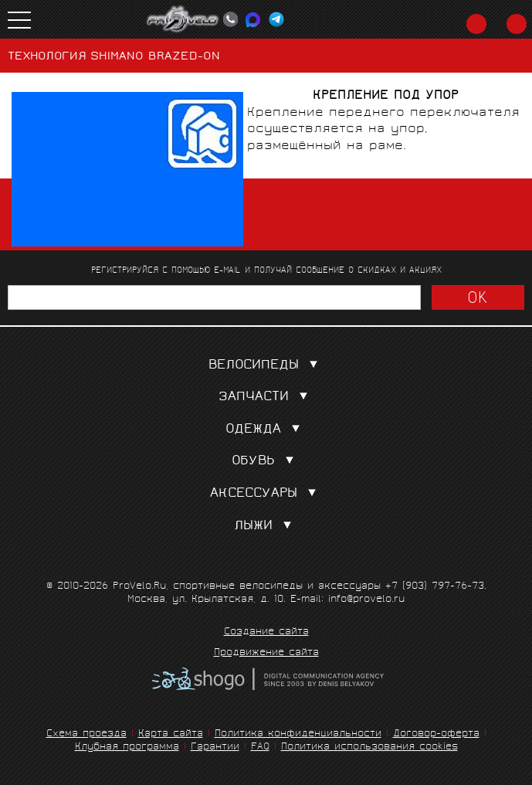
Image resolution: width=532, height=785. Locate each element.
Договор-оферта (436, 734)
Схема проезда (86, 734)
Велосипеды (266, 366)
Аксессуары (266, 494)
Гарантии (215, 748)
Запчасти (266, 398)
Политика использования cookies (369, 748)
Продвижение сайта (266, 654)
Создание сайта (266, 633)
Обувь (266, 462)
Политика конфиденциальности (298, 734)
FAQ (260, 748)
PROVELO (183, 19)
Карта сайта (171, 734)
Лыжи (266, 527)
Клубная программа (127, 748)
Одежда (266, 430)
